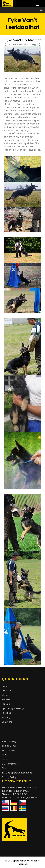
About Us (7, 691)
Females (6, 699)
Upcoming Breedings (13, 708)
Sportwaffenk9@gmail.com (24, 797)
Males (5, 695)
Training (6, 717)
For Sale (6, 704)
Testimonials (9, 750)
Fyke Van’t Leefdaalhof (22, 40)
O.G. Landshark (10, 764)
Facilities (6, 713)
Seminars (7, 722)
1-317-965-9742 (19, 794)
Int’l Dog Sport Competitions (17, 773)
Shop (5, 768)
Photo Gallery (9, 741)
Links (4, 759)
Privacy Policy (9, 777)
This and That (9, 746)
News (5, 755)
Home (5, 686)
